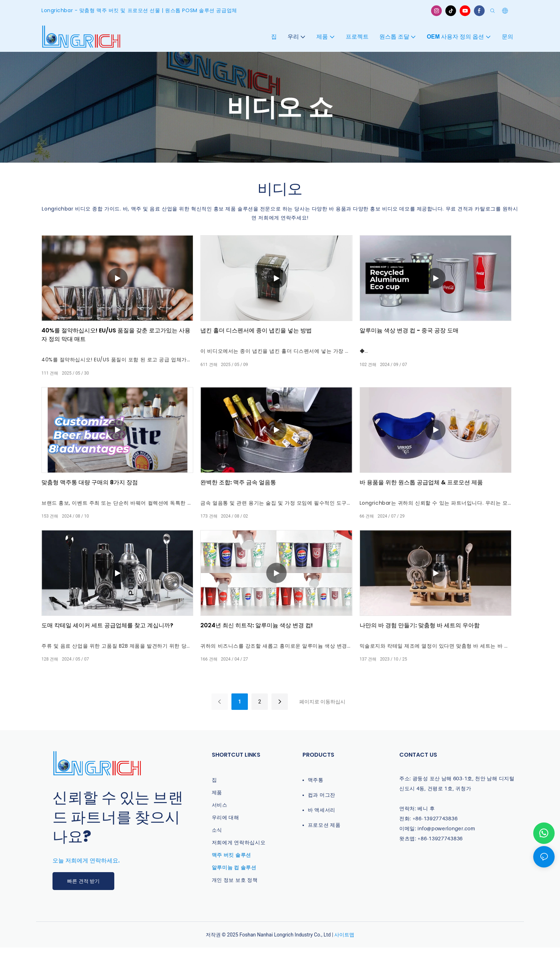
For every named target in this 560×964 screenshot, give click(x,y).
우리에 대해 (226, 817)
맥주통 (316, 780)
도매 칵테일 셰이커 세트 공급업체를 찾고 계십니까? (107, 625)
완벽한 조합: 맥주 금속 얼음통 (238, 482)
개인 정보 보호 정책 (235, 880)
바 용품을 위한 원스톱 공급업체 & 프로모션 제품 (421, 482)
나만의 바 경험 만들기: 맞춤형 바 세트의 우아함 (420, 625)
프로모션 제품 (324, 825)
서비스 (220, 805)
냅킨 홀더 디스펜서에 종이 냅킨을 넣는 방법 (256, 330)
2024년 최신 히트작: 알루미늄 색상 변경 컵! (257, 625)
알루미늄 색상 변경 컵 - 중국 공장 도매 (409, 330)
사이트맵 (344, 935)
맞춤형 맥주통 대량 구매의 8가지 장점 (90, 482)
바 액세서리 (322, 810)
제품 (217, 792)
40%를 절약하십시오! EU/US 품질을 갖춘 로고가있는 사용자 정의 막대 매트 (116, 335)
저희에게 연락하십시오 (239, 842)
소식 (217, 830)
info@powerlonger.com (446, 828)
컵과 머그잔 (322, 795)
